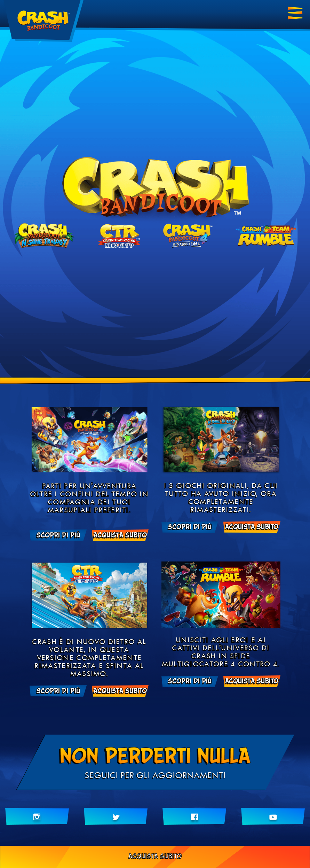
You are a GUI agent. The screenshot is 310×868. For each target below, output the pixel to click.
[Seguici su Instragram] (37, 816)
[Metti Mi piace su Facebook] (194, 816)
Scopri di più (58, 535)
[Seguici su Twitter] (116, 816)
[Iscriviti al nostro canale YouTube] (273, 816)
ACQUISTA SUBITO (155, 857)
